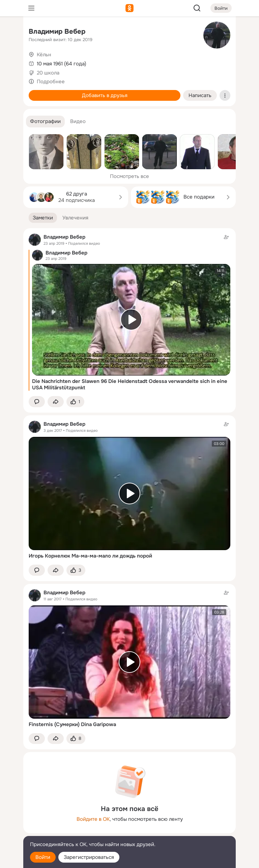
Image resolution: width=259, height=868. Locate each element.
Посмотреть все (129, 176)
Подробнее (51, 82)
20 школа (48, 73)
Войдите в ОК (93, 819)
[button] (45, 122)
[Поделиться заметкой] (56, 402)
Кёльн (44, 55)
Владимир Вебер (57, 32)
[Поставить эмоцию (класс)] (75, 402)
